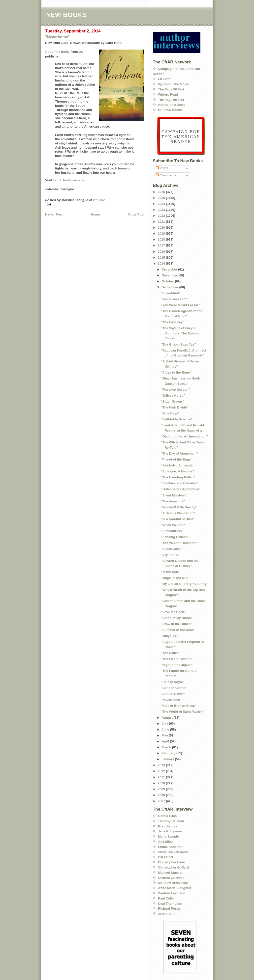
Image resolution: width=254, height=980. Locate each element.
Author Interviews (172, 105)
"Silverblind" (171, 293)
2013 (162, 765)
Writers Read (168, 95)
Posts (162, 168)
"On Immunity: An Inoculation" (184, 436)
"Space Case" (171, 549)
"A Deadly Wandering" (178, 513)
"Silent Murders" (174, 495)
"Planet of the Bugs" (176, 459)
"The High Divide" (175, 407)
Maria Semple (168, 836)
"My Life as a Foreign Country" (184, 584)
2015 (162, 258)
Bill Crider (166, 857)
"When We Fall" (173, 525)
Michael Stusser (170, 873)
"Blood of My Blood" (176, 618)
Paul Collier (167, 898)
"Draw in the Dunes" (176, 624)
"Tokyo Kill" (170, 636)
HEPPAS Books (170, 110)
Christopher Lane (171, 862)
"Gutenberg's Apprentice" (180, 489)
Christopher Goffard (173, 867)
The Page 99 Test (171, 89)
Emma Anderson (171, 847)
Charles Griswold (171, 878)
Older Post (136, 214)
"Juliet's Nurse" (173, 395)
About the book (57, 52)
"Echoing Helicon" (175, 537)
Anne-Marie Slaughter (175, 888)
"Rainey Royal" (172, 682)
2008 (162, 795)
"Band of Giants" (174, 688)
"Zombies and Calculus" (179, 483)
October (168, 281)
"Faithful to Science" (177, 419)
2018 (162, 239)
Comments (166, 175)
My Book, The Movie (174, 84)
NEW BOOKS (66, 15)
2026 (162, 192)
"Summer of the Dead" (178, 630)
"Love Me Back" (173, 612)
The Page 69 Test (171, 100)
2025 (162, 198)
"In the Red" (170, 572)
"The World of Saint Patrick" (182, 712)
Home (95, 214)
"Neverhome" (58, 37)
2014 (162, 263)
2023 (162, 210)
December (170, 269)
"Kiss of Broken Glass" (178, 706)
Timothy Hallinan (171, 821)
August (168, 718)
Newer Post (54, 214)
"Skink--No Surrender (177, 465)
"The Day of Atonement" (179, 453)
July (165, 723)
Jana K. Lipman (170, 831)
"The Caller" (170, 653)
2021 (162, 222)
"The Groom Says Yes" (178, 344)
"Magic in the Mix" (175, 578)
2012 (162, 771)
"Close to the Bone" (176, 372)
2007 (162, 801)
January (168, 759)
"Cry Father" (170, 555)
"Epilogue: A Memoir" (177, 471)
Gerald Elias (167, 816)
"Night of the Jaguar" (177, 665)
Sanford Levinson (172, 893)
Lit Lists (164, 79)
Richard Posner (170, 909)
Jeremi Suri (167, 914)
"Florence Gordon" (175, 390)
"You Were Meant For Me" (180, 305)
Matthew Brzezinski (173, 883)
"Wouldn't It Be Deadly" (179, 507)
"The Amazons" (173, 501)
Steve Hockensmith (173, 852)
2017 (162, 245)
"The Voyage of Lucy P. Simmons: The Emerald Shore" (180, 333)
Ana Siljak (166, 842)
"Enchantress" (172, 531)
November (170, 275)
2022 (162, 216)
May (165, 735)
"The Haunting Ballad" (178, 477)
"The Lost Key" (172, 322)
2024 (162, 204)
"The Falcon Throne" (177, 659)
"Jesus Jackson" (174, 299)
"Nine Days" (170, 413)
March (167, 747)
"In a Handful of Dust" (177, 519)
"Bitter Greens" (173, 401)
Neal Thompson (170, 904)
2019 (162, 233)
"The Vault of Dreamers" (179, 543)
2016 (162, 252)
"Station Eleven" (173, 694)
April (166, 741)
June (166, 729)
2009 (162, 789)
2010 (162, 783)
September (171, 287)
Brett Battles (168, 826)
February (169, 753)
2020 (162, 228)
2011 (162, 777)
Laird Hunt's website (69, 180)
